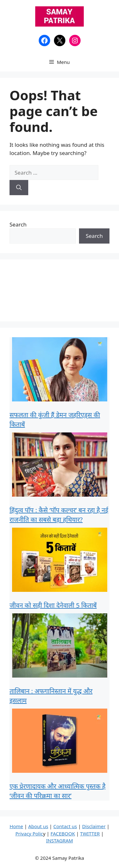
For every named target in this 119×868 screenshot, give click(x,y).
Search (18, 224)
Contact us (65, 826)
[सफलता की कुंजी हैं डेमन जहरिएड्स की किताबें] (60, 371)
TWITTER (90, 834)
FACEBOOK (63, 834)
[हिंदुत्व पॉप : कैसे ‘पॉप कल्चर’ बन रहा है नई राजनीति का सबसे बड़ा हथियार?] (60, 466)
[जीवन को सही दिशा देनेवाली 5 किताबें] (60, 561)
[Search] (19, 188)
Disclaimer (94, 826)
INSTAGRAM (60, 840)
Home (16, 826)
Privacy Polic (29, 834)
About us (38, 826)
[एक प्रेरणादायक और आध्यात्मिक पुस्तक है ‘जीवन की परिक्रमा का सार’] (60, 742)
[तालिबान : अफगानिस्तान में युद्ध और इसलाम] (60, 647)
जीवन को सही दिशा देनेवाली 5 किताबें (53, 605)
